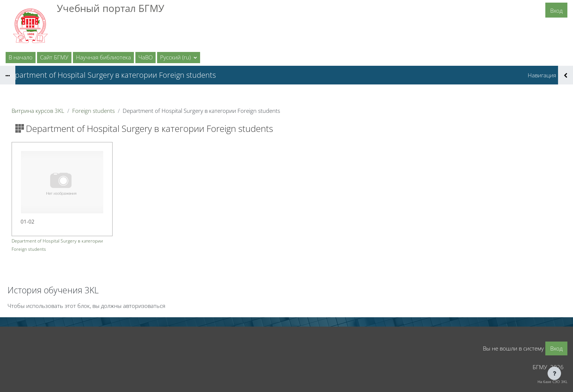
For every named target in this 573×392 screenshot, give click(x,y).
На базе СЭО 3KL (552, 382)
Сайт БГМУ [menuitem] (54, 57)
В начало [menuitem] (21, 57)
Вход (556, 10)
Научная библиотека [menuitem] (103, 57)
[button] (179, 58)
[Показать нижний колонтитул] (554, 373)
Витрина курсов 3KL (38, 111)
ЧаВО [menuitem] (145, 57)
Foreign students (94, 111)
